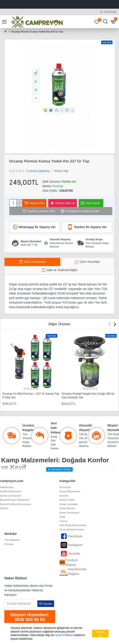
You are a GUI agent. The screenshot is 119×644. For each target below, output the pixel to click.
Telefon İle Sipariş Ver (90, 227)
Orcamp (58, 186)
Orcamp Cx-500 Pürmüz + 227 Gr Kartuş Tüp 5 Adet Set (31, 396)
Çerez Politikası (64, 635)
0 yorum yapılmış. (38, 171)
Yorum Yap (61, 171)
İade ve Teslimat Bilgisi (62, 270)
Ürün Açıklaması (35, 262)
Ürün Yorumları (90, 262)
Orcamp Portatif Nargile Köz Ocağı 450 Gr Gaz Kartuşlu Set (88, 396)
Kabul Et (100, 634)
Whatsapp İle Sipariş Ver (37, 227)
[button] (111, 324)
